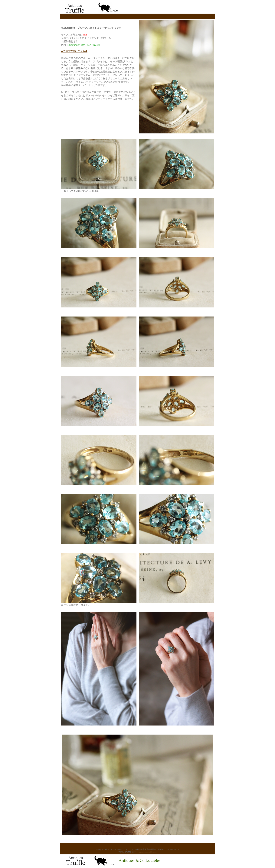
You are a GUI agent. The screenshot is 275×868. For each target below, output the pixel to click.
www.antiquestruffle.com (147, 852)
